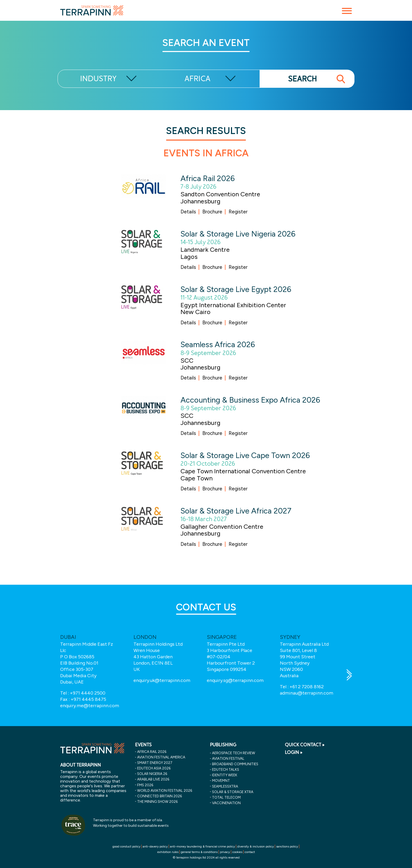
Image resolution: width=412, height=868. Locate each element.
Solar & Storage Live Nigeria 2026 (238, 234)
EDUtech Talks (226, 769)
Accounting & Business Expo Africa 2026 (250, 400)
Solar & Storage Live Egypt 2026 (236, 289)
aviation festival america (161, 757)
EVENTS (143, 745)
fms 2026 (145, 785)
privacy (225, 852)
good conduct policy (126, 846)
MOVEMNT (221, 780)
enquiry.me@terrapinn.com (90, 706)
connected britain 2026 (159, 796)
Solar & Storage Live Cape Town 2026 (245, 455)
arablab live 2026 (153, 779)
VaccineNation (226, 803)
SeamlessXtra (225, 786)
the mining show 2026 (157, 802)
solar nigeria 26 (152, 774)
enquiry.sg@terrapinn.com (235, 680)
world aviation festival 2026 (165, 790)
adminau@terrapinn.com (307, 693)
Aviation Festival (228, 758)
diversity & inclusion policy (256, 846)
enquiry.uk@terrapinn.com (162, 680)
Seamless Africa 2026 (218, 344)
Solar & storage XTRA (233, 792)
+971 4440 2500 (88, 693)
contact (250, 852)
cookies (237, 852)
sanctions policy (287, 846)
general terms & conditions (199, 852)
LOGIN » (294, 752)
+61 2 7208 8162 (307, 687)
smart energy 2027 (155, 763)
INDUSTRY (98, 79)
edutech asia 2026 (154, 768)
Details (188, 212)
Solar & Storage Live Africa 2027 (236, 511)
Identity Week (225, 775)
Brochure (212, 212)
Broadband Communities (235, 764)
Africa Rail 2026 (208, 178)
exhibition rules (168, 852)
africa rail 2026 (152, 752)
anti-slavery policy (155, 846)
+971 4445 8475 (88, 699)
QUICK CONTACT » (305, 745)
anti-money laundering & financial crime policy (202, 846)
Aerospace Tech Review (234, 753)
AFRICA (197, 79)
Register (238, 212)
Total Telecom (226, 797)
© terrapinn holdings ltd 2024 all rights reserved (206, 857)
